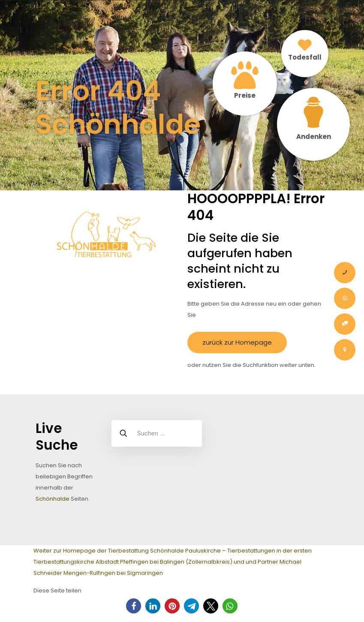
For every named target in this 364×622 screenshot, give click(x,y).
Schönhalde (53, 499)
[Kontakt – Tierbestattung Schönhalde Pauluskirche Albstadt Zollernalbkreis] (345, 350)
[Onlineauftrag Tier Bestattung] (345, 324)
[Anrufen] (345, 273)
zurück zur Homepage (237, 342)
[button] (134, 606)
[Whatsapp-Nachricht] (345, 298)
